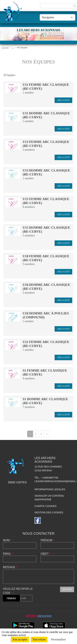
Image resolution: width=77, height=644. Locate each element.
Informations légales (50, 489)
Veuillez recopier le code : (18, 591)
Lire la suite (63, 100)
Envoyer (67, 589)
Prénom (48, 540)
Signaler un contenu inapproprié (49, 498)
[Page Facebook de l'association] (38, 520)
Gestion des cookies (49, 512)
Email (8, 554)
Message (10, 567)
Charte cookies (46, 506)
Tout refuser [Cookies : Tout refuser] (39, 639)
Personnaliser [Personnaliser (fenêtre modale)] (58, 639)
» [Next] (47, 434)
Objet (46, 554)
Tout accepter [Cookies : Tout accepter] (20, 639)
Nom (7, 540)
